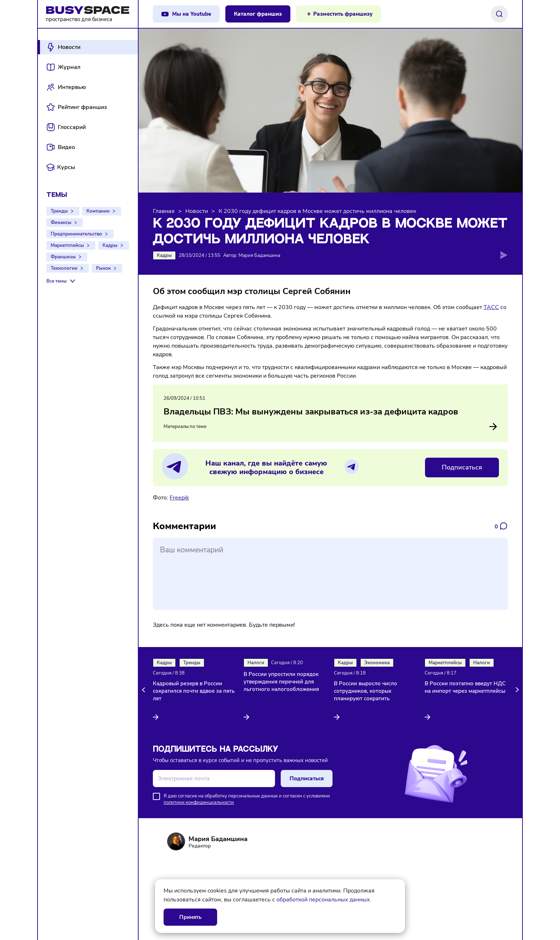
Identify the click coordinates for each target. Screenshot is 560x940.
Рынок (103, 268)
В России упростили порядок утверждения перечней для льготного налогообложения (281, 682)
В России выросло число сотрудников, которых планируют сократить (366, 691)
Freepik (179, 498)
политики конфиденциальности (199, 802)
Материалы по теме (330, 427)
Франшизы (63, 257)
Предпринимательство (76, 234)
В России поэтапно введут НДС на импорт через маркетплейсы (465, 687)
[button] (145, 690)
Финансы (61, 223)
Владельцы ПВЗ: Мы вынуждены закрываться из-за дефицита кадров (311, 412)
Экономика (377, 663)
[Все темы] (62, 281)
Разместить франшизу (343, 14)
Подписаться (462, 467)
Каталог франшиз (258, 14)
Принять (190, 917)
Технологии (64, 268)
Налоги (256, 663)
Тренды (59, 211)
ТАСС (491, 307)
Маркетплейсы (67, 245)
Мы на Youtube (192, 14)
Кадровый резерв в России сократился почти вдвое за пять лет (194, 691)
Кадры (110, 245)
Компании (98, 211)
